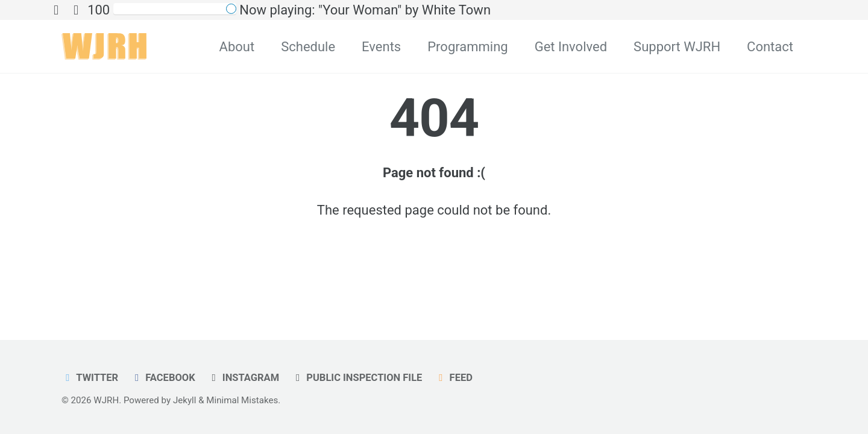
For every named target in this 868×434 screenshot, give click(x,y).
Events (381, 47)
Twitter (90, 378)
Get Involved (571, 47)
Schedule (308, 47)
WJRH (106, 400)
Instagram (243, 378)
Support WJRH (677, 47)
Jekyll (185, 400)
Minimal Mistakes (242, 400)
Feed (454, 378)
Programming (467, 47)
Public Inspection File (357, 378)
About (237, 47)
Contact (770, 47)
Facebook (163, 378)
